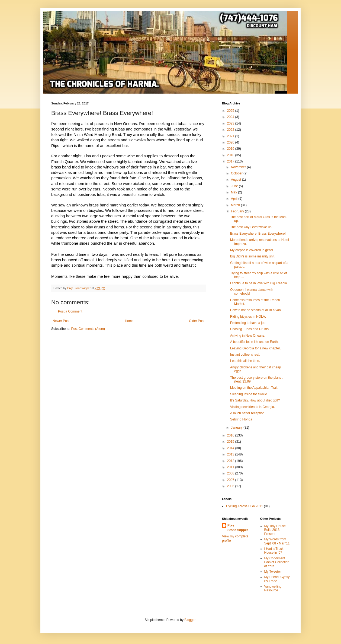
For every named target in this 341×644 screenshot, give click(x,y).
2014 (231, 448)
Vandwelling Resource (273, 588)
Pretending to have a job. (248, 323)
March (236, 205)
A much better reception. (248, 413)
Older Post (197, 321)
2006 (231, 486)
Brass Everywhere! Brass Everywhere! (258, 234)
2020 (231, 142)
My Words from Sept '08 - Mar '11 (277, 541)
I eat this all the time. (245, 361)
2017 (231, 161)
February (238, 211)
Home (129, 321)
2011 (231, 467)
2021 (231, 136)
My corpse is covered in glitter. (252, 250)
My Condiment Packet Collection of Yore (277, 562)
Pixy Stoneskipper (238, 528)
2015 (231, 442)
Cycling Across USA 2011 (245, 506)
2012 (231, 461)
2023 (231, 123)
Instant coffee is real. (245, 355)
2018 (231, 155)
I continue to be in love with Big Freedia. (259, 283)
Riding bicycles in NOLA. (248, 317)
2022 (231, 130)
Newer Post (61, 321)
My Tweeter (273, 572)
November (239, 167)
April (235, 199)
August (237, 180)
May (234, 192)
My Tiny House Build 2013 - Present (275, 530)
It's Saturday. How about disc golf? (255, 400)
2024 (231, 117)
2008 (231, 473)
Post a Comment (70, 311)
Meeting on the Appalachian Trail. (254, 388)
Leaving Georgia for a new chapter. (255, 348)
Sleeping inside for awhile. (249, 394)
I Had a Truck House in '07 (274, 551)
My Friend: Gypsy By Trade (277, 579)
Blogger (190, 620)
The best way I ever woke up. (251, 227)
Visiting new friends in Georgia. (252, 407)
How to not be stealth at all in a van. (256, 310)
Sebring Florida (241, 419)
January (237, 428)
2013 (231, 454)
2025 (231, 111)
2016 (231, 435)
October (237, 173)
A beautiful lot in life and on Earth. (254, 342)
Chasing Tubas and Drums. (250, 329)
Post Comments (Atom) (88, 329)
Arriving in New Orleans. (248, 336)
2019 (231, 149)
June (235, 186)
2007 (231, 480)
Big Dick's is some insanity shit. (253, 256)
